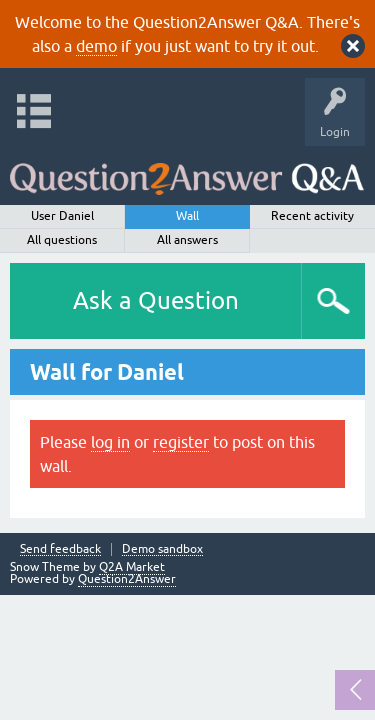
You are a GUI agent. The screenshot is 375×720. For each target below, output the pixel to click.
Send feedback (60, 549)
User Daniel (62, 216)
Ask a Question (156, 300)
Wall (187, 216)
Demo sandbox (162, 549)
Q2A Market (132, 567)
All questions (62, 240)
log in (110, 442)
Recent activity (312, 216)
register (181, 442)
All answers (187, 240)
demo (96, 46)
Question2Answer (127, 579)
